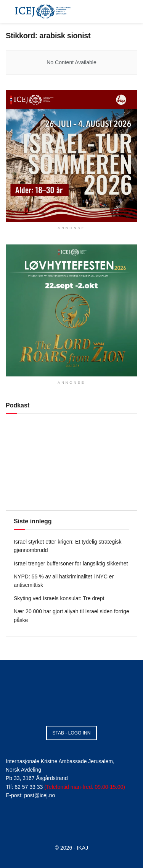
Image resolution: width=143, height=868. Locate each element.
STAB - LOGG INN (72, 733)
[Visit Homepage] (43, 11)
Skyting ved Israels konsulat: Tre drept (59, 598)
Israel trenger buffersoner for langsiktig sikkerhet (71, 563)
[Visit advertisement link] (71, 156)
